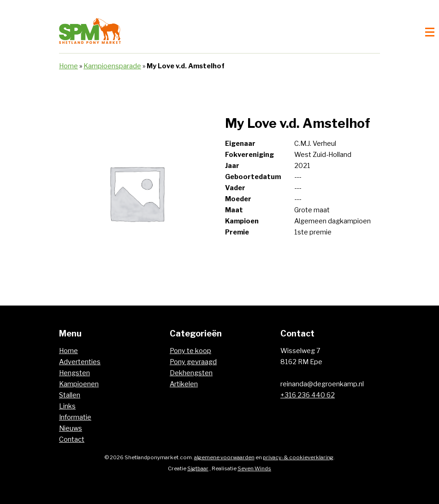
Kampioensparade (112, 66)
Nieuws (71, 428)
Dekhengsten (191, 373)
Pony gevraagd (193, 362)
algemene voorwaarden (224, 457)
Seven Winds (254, 468)
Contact (72, 439)
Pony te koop (190, 351)
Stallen (70, 395)
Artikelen (184, 384)
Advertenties (80, 362)
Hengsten (74, 373)
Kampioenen (79, 384)
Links (67, 406)
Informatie (75, 417)
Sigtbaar (198, 468)
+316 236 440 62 (308, 395)
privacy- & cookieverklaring (298, 457)
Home (68, 66)
